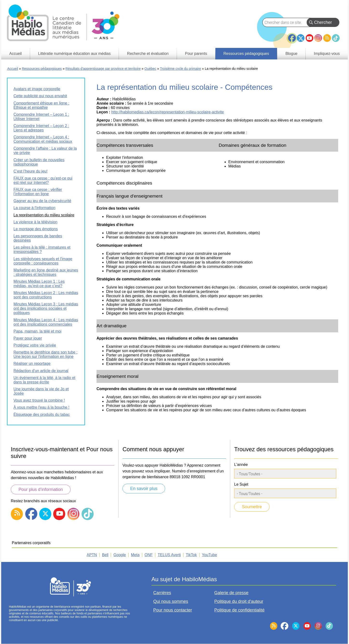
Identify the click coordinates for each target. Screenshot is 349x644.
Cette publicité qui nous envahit (40, 96)
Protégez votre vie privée (35, 345)
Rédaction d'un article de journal (41, 371)
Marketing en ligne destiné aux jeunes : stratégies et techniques (46, 272)
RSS (327, 38)
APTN (92, 555)
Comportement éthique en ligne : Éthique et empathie (41, 105)
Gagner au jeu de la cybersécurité (42, 201)
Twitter (301, 38)
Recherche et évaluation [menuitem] (148, 54)
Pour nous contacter (173, 610)
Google (120, 555)
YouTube (310, 38)
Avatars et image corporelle (37, 89)
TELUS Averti (169, 555)
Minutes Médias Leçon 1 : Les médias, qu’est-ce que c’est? (39, 284)
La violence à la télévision (35, 222)
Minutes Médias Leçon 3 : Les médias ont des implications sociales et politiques (46, 308)
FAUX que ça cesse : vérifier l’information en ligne (38, 192)
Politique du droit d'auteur (239, 601)
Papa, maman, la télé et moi (37, 331)
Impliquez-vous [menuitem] (327, 54)
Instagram (318, 38)
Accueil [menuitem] (16, 54)
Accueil (13, 69)
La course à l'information (34, 208)
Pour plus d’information (41, 489)
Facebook (292, 36)
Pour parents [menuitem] (196, 54)
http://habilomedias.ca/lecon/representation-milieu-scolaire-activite (168, 112)
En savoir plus (144, 489)
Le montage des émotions (36, 229)
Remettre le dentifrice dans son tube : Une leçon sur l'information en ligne (45, 354)
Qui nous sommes (171, 601)
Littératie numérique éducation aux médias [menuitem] (74, 54)
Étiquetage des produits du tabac (42, 415)
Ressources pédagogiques (42, 69)
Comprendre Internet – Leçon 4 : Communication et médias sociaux (43, 139)
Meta (135, 555)
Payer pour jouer (28, 338)
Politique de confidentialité (239, 610)
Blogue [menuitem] (291, 54)
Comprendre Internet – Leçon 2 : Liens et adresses (41, 128)
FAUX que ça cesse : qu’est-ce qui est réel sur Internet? (43, 180)
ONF (149, 555)
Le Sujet (241, 484)
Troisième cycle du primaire (180, 69)
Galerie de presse (231, 593)
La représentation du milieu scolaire (44, 215)
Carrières (162, 593)
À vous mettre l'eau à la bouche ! (42, 407)
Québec (150, 69)
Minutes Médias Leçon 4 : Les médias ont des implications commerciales (46, 322)
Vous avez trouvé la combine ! (39, 400)
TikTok (336, 38)
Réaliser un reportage (32, 364)
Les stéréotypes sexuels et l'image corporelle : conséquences (43, 261)
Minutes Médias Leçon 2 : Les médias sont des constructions (46, 295)
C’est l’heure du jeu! (30, 171)
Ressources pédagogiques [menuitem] (246, 54)
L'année (241, 465)
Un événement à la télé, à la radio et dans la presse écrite (44, 380)
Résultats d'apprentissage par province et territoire (103, 69)
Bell (105, 555)
